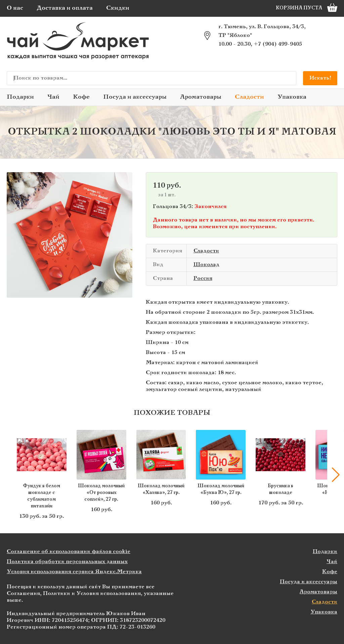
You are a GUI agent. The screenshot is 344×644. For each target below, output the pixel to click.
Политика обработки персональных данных (67, 562)
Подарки (20, 97)
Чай (53, 97)
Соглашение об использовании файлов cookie (69, 552)
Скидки (118, 8)
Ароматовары (201, 97)
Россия (203, 278)
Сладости (249, 97)
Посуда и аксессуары (135, 97)
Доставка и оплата (65, 8)
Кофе (81, 97)
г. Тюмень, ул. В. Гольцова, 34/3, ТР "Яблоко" (262, 31)
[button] (336, 475)
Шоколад (206, 265)
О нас (15, 8)
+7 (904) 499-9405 (278, 44)
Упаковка (292, 97)
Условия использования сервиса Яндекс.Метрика (74, 572)
